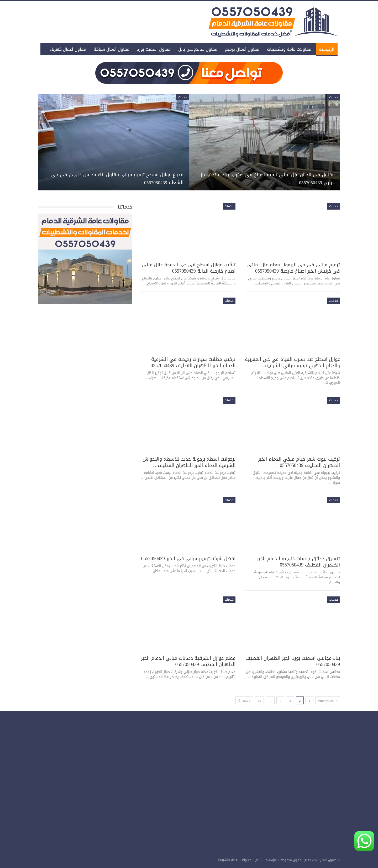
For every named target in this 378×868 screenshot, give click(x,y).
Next (244, 701)
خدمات (334, 97)
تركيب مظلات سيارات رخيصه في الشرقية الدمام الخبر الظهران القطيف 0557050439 (193, 362)
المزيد (81, 49)
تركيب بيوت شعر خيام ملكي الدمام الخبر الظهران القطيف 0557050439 (299, 462)
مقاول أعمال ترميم (242, 49)
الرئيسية (327, 49)
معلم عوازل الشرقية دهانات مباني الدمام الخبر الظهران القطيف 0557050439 (188, 661)
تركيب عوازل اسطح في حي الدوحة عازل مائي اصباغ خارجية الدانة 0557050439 (189, 268)
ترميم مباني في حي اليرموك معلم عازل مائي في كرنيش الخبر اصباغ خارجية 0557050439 (294, 268)
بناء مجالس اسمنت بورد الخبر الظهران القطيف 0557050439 (293, 661)
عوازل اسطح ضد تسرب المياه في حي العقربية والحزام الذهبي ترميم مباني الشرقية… (292, 362)
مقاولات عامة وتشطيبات (289, 49)
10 (259, 701)
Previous (328, 701)
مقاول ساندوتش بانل (198, 49)
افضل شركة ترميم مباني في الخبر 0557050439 (188, 559)
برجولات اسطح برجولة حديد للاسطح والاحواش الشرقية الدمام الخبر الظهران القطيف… (189, 462)
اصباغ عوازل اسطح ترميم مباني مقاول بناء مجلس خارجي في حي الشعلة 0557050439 (122, 178)
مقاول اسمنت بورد (154, 49)
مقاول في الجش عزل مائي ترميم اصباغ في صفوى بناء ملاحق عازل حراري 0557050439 (266, 178)
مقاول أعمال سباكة (112, 49)
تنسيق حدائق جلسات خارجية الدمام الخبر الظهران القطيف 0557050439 (298, 562)
